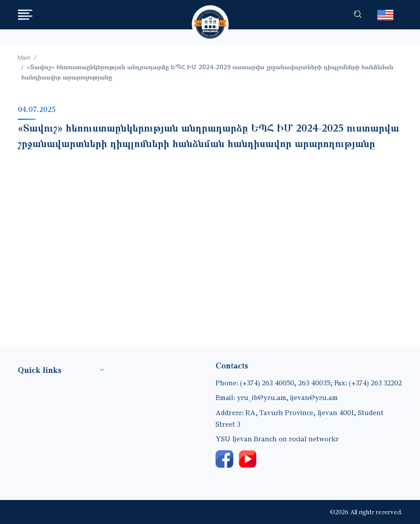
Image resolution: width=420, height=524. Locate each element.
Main (24, 57)
